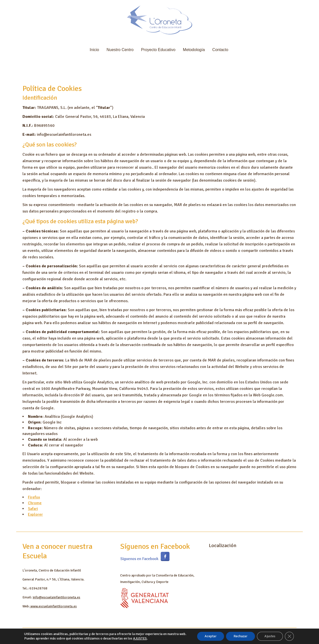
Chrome (35, 503)
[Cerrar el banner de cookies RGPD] (289, 636)
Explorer (35, 514)
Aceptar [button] (211, 636)
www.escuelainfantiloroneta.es (53, 606)
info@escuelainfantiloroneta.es (56, 597)
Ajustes (270, 636)
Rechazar (240, 636)
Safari (33, 509)
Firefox (34, 497)
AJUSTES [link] (140, 638)
